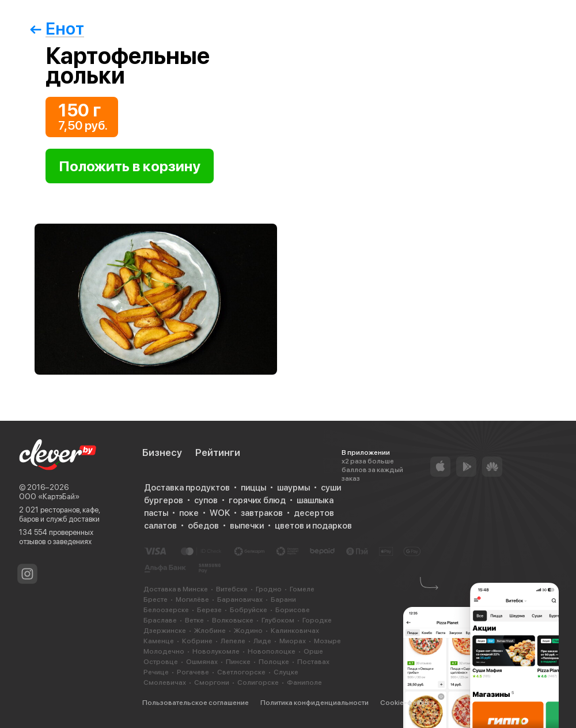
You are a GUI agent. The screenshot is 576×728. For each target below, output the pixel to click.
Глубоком (278, 620)
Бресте (156, 599)
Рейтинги (218, 452)
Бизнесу (162, 452)
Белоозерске (166, 610)
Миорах (293, 641)
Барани (283, 599)
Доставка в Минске (176, 589)
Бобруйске (249, 610)
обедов (203, 526)
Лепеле (233, 641)
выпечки (247, 526)
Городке (317, 620)
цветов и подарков (313, 526)
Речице (156, 672)
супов (206, 500)
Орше (313, 651)
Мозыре (327, 641)
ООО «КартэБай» (49, 497)
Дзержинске (165, 631)
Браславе (160, 620)
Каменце (159, 641)
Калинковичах (295, 631)
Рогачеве (193, 672)
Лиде (262, 641)
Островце (161, 662)
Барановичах (240, 599)
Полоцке (274, 662)
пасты (156, 513)
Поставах (313, 662)
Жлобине (210, 631)
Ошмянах (202, 662)
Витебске (232, 589)
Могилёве (192, 599)
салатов (160, 526)
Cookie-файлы (405, 703)
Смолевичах (165, 682)
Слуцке (286, 672)
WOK (220, 513)
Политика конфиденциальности (314, 703)
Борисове (293, 610)
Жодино (248, 631)
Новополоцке (272, 651)
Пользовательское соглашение (196, 703)
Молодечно (164, 651)
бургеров (164, 500)
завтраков (262, 513)
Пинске (238, 662)
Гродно (269, 589)
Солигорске (258, 682)
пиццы (253, 488)
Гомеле (302, 589)
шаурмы (293, 488)
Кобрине (197, 641)
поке (189, 513)
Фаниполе (304, 682)
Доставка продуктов (187, 488)
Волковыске (233, 620)
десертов (314, 513)
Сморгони (212, 682)
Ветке (194, 620)
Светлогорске (241, 672)
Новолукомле (216, 651)
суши (331, 488)
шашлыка (315, 500)
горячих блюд (257, 500)
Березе (209, 610)
